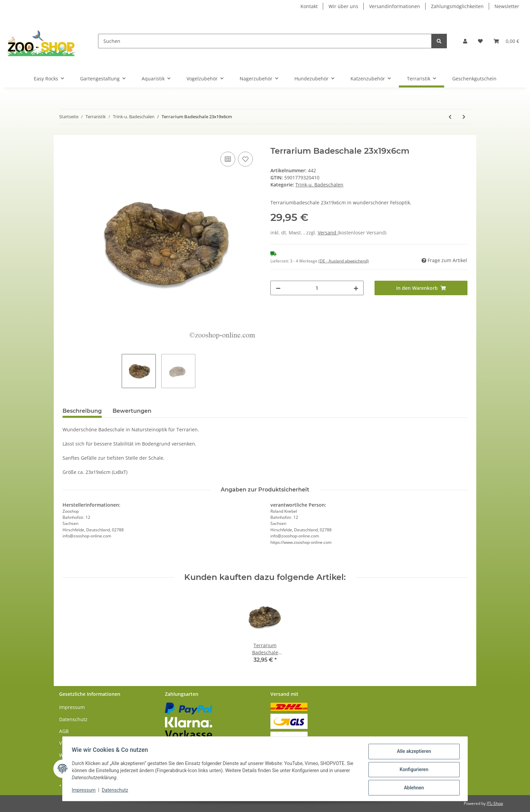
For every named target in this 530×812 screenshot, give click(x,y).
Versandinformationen (395, 6)
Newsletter (507, 6)
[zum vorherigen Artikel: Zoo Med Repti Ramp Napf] (450, 117)
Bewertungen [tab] (132, 411)
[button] (465, 41)
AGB (64, 731)
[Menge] (317, 288)
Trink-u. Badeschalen (319, 185)
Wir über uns (343, 6)
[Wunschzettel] (480, 41)
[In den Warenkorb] (68, 143)
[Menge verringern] (278, 288)
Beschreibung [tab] (82, 411)
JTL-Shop (495, 803)
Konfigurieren (412, 770)
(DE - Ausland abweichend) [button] (344, 261)
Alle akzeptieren (412, 753)
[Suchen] (265, 41)
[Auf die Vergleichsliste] (228, 159)
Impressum (72, 707)
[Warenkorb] (506, 41)
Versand (328, 233)
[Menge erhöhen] (356, 288)
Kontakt (309, 6)
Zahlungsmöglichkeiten (457, 6)
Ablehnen (412, 788)
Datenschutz (73, 719)
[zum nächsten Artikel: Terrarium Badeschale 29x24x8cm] (464, 117)
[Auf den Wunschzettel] (245, 159)
